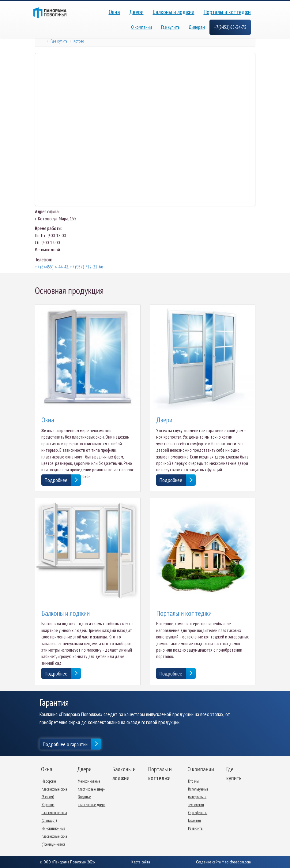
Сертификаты (198, 813)
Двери (136, 12)
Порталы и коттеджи (227, 12)
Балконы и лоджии (174, 12)
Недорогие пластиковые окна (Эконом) (54, 789)
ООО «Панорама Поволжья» (65, 862)
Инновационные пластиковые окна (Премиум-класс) (54, 836)
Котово (79, 41)
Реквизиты (196, 828)
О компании (141, 27)
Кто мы (193, 781)
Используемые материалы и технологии (198, 797)
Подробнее (56, 480)
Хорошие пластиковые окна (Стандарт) (54, 813)
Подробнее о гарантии (65, 744)
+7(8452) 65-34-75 (230, 27)
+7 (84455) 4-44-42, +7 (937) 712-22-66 (69, 267)
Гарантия (194, 820)
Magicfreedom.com (236, 862)
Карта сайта (141, 862)
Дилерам (197, 27)
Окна (114, 12)
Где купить (170, 27)
